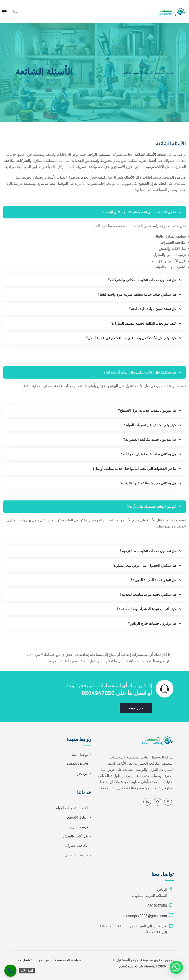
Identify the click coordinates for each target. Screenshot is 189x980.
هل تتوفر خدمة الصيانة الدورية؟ (153, 580)
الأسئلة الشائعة (77, 764)
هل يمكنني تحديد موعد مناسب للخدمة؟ (148, 594)
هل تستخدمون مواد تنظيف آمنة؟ (153, 309)
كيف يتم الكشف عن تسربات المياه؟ (150, 425)
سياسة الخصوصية (68, 960)
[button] (94, 212)
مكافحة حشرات (76, 846)
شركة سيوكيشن (131, 966)
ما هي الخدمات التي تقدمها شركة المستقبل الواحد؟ (139, 212)
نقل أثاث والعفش (76, 836)
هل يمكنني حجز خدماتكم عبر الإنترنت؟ (148, 483)
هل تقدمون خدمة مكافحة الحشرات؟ (150, 440)
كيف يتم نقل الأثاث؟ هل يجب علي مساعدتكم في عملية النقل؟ (131, 338)
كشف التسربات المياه (72, 808)
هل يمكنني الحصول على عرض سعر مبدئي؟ (145, 565)
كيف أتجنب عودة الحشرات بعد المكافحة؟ (146, 609)
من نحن (82, 774)
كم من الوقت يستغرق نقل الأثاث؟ (152, 506)
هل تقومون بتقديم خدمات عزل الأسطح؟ (147, 411)
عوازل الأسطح (77, 817)
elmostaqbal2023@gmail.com (144, 916)
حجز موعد (136, 708)
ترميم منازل (79, 827)
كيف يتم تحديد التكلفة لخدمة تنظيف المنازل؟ (144, 323)
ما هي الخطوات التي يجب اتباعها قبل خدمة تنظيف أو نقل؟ (134, 469)
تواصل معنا (80, 755)
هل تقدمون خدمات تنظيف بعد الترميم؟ (148, 551)
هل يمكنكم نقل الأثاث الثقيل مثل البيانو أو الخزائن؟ (140, 372)
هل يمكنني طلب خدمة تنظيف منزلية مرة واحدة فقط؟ (137, 294)
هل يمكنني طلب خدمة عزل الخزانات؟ (148, 454)
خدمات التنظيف (76, 855)
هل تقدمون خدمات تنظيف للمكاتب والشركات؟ (142, 280)
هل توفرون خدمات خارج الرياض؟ (152, 624)
